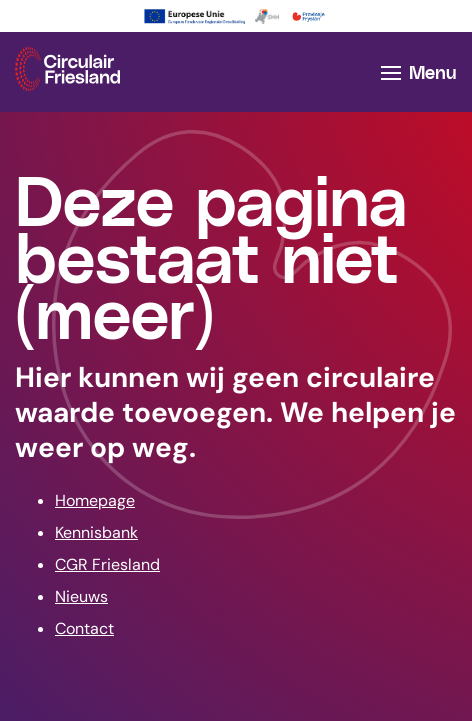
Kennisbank (96, 532)
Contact (84, 628)
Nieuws (81, 596)
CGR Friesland (107, 564)
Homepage (95, 500)
